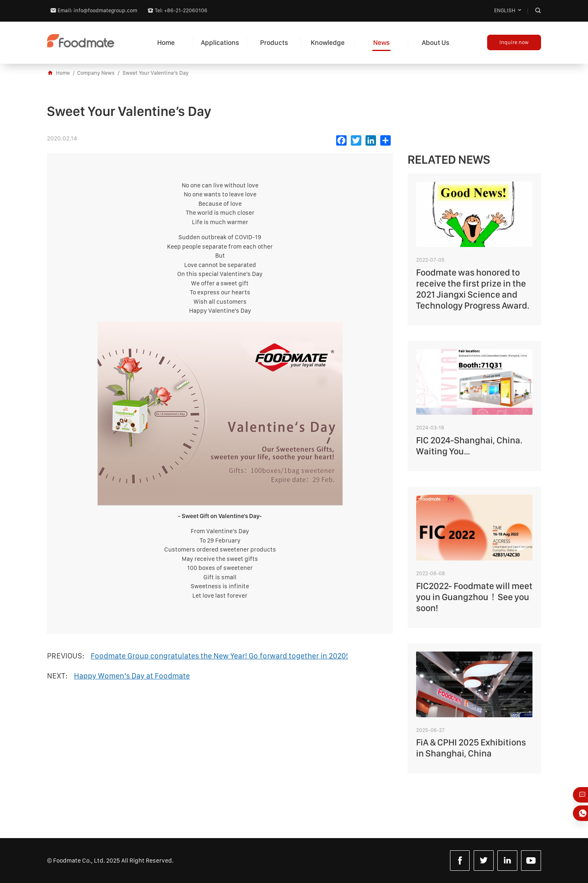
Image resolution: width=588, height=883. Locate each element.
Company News (96, 73)
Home (166, 42)
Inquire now (514, 42)
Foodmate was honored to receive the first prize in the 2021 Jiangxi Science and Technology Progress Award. (473, 289)
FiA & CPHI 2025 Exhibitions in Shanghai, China (471, 748)
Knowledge (328, 42)
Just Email (583, 795)
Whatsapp (583, 813)
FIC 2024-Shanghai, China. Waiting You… (469, 446)
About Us (435, 42)
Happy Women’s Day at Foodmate (132, 676)
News (381, 42)
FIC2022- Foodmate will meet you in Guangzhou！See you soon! (474, 597)
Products (274, 42)
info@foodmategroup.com (105, 10)
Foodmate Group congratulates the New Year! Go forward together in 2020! (219, 656)
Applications (220, 42)
